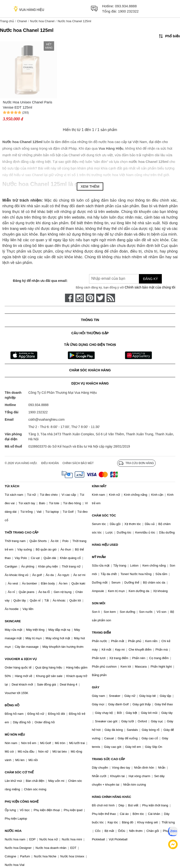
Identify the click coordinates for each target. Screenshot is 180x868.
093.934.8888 (126, 6)
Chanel (22, 21)
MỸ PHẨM (99, 557)
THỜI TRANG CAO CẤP (22, 532)
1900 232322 (128, 11)
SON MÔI (99, 603)
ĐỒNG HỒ (12, 705)
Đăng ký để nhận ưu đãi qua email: (40, 281)
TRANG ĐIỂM (101, 633)
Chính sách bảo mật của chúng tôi (150, 287)
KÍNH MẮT (99, 486)
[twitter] (100, 298)
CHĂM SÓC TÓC (104, 515)
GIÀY (96, 687)
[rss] (111, 298)
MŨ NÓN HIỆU (15, 735)
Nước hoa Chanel (42, 21)
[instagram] (80, 298)
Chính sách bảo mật (78, 463)
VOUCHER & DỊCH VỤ (21, 659)
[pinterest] (90, 298)
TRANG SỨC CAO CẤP (108, 759)
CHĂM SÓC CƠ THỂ (19, 772)
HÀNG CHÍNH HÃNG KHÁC (111, 797)
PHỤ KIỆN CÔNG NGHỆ (22, 802)
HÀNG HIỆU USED (105, 545)
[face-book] (69, 298)
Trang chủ (7, 21)
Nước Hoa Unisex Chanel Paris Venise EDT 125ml (28, 105)
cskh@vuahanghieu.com (47, 419)
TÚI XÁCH (12, 486)
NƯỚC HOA (13, 831)
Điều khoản (50, 463)
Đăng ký (150, 279)
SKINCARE (13, 621)
